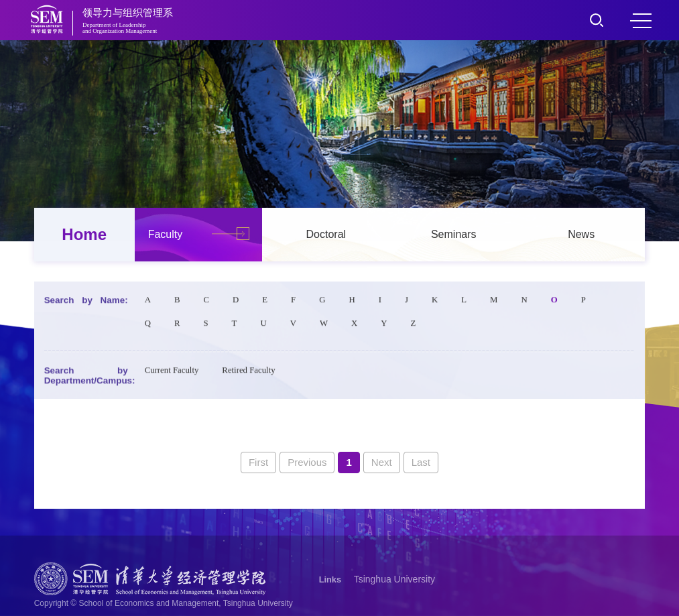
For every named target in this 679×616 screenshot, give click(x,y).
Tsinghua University (394, 579)
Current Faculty (172, 372)
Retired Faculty (248, 372)
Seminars (454, 234)
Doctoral (326, 234)
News (581, 234)
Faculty (166, 234)
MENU (641, 21)
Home (84, 234)
